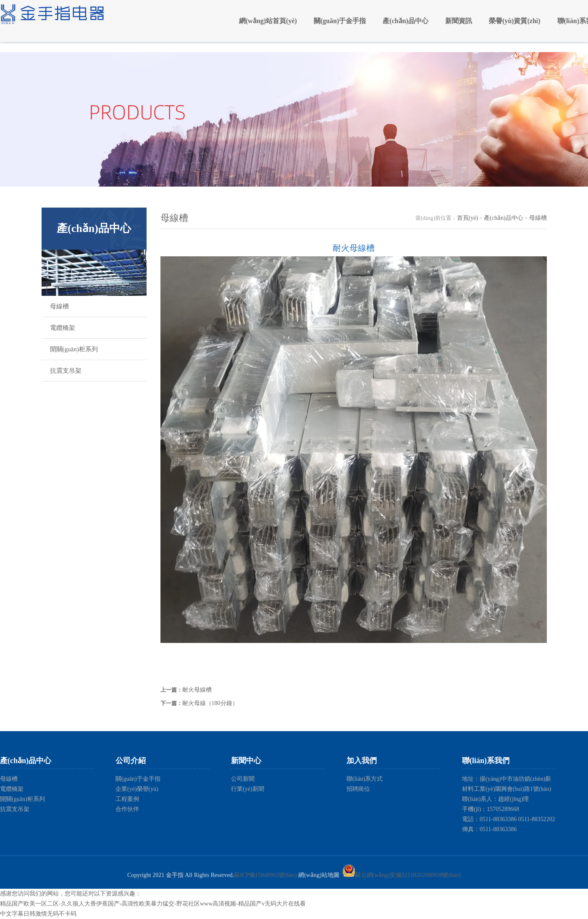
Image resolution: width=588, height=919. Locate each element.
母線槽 (59, 306)
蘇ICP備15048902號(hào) (265, 875)
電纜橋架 (63, 328)
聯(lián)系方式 (365, 779)
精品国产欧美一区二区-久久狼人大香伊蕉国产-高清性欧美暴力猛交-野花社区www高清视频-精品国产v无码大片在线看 (153, 904)
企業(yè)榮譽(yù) (137, 789)
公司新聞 (243, 779)
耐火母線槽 (197, 690)
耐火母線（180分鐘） (210, 703)
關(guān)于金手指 (340, 21)
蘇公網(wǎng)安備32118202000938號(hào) (402, 875)
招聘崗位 (358, 789)
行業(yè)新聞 (248, 789)
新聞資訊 (459, 21)
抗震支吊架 (66, 371)
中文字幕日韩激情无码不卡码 (38, 914)
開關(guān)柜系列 (74, 349)
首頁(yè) (468, 218)
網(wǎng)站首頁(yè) (268, 21)
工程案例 (127, 799)
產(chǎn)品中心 (406, 21)
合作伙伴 (127, 809)
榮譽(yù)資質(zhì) (515, 21)
